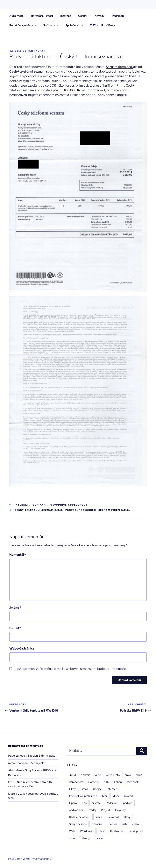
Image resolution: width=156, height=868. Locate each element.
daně (139, 775)
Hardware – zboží (42, 16)
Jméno (15, 608)
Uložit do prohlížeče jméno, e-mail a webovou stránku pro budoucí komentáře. (70, 669)
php (84, 803)
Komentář (18, 555)
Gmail (84, 789)
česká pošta (136, 831)
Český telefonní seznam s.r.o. (39, 510)
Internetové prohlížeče (83, 796)
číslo (72, 838)
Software (51, 25)
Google (97, 789)
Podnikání (118, 16)
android (86, 775)
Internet (66, 16)
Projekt (106, 810)
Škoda (99, 838)
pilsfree (96, 803)
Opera (73, 803)
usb (125, 824)
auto (98, 775)
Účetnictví (117, 831)
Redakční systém (80, 817)
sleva (99, 817)
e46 (106, 782)
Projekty (120, 810)
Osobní (83, 16)
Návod (128, 796)
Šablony (85, 838)
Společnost (74, 25)
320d (72, 775)
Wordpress (87, 831)
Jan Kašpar (37, 51)
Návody (99, 16)
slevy (127, 817)
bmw (128, 775)
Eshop (118, 782)
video (135, 824)
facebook (133, 782)
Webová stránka (22, 648)
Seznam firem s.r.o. (119, 67)
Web (72, 831)
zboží (102, 831)
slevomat (113, 817)
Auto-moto (16, 16)
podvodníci (88, 510)
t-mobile (97, 824)
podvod (71, 510)
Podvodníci (58, 505)
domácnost (76, 782)
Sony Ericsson (78, 824)
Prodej (92, 810)
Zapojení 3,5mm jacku (42, 756)
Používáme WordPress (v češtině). (29, 859)
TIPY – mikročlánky (102, 25)
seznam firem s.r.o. (114, 510)
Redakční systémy (23, 25)
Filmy (72, 789)
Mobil (116, 796)
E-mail (15, 628)
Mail (105, 796)
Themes (112, 824)
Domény (94, 782)
